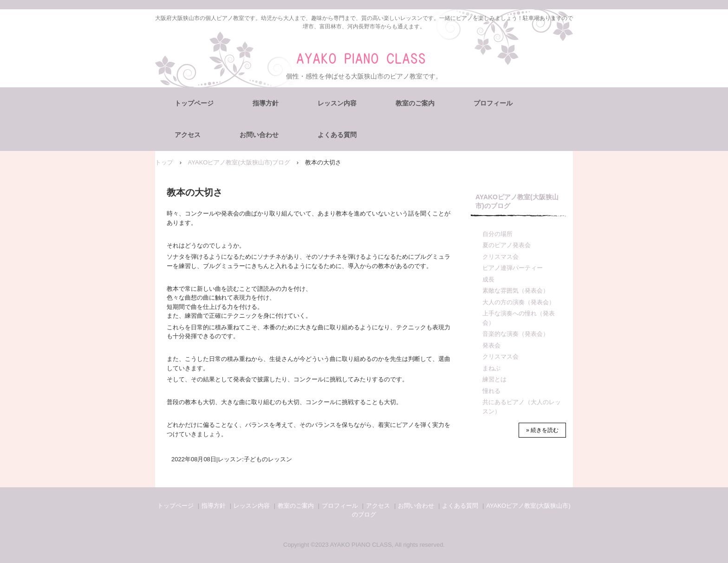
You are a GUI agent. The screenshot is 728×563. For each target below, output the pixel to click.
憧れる (491, 391)
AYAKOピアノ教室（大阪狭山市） (364, 59)
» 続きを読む (542, 430)
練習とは (494, 379)
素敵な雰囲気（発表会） (516, 291)
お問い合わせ (259, 135)
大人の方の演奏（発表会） (519, 302)
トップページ (194, 103)
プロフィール (493, 103)
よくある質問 (337, 135)
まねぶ (491, 368)
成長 (488, 279)
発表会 (491, 345)
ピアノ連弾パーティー (513, 268)
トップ (164, 162)
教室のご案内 (415, 103)
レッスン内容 (337, 103)
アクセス (188, 135)
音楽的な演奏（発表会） (516, 334)
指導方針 (266, 103)
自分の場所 (497, 234)
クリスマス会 (500, 257)
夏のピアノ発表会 (507, 245)
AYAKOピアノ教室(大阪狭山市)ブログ (239, 162)
